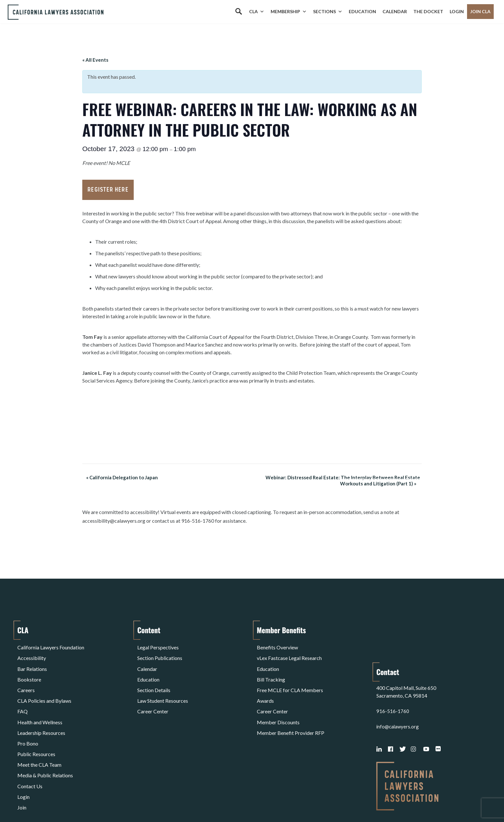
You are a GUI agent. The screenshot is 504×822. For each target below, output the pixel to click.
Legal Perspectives (158, 646)
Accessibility (32, 654)
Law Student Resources (163, 685)
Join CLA (480, 11)
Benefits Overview (277, 646)
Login (457, 11)
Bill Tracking (271, 669)
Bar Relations (32, 661)
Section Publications (160, 654)
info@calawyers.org (398, 685)
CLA (257, 12)
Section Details (154, 677)
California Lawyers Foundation (51, 646)
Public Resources (36, 723)
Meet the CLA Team (39, 731)
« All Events (95, 60)
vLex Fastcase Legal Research (289, 654)
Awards (265, 685)
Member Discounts (278, 700)
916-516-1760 (393, 669)
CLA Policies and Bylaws (44, 685)
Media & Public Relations (45, 739)
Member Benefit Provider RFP (291, 708)
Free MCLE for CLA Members (290, 677)
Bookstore (29, 669)
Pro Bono (28, 715)
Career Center (153, 692)
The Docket (428, 11)
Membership (289, 12)
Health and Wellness (40, 700)
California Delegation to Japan (118, 477)
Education (362, 11)
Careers (26, 677)
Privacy (70, 801)
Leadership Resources (41, 708)
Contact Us (30, 746)
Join (22, 762)
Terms (45, 801)
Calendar (395, 11)
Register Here (108, 190)
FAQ (22, 692)
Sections (328, 12)
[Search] (239, 12)
